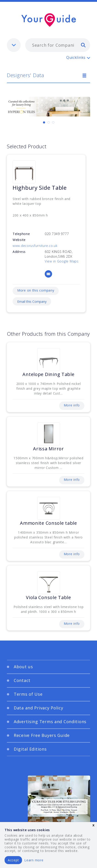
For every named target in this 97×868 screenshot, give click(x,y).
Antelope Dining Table (48, 374)
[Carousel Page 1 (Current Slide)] (44, 122)
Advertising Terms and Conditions (50, 722)
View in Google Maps (62, 261)
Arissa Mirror (48, 449)
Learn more (34, 860)
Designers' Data (26, 75)
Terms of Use (28, 694)
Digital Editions (30, 749)
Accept (13, 860)
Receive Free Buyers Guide (42, 735)
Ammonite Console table (48, 523)
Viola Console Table (48, 597)
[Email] (48, 274)
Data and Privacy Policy (39, 708)
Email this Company (32, 302)
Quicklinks (76, 57)
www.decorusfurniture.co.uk (35, 246)
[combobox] (58, 45)
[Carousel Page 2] (49, 122)
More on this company (36, 290)
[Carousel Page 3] (53, 122)
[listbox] (14, 45)
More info (72, 405)
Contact (22, 680)
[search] (83, 45)
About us (23, 667)
